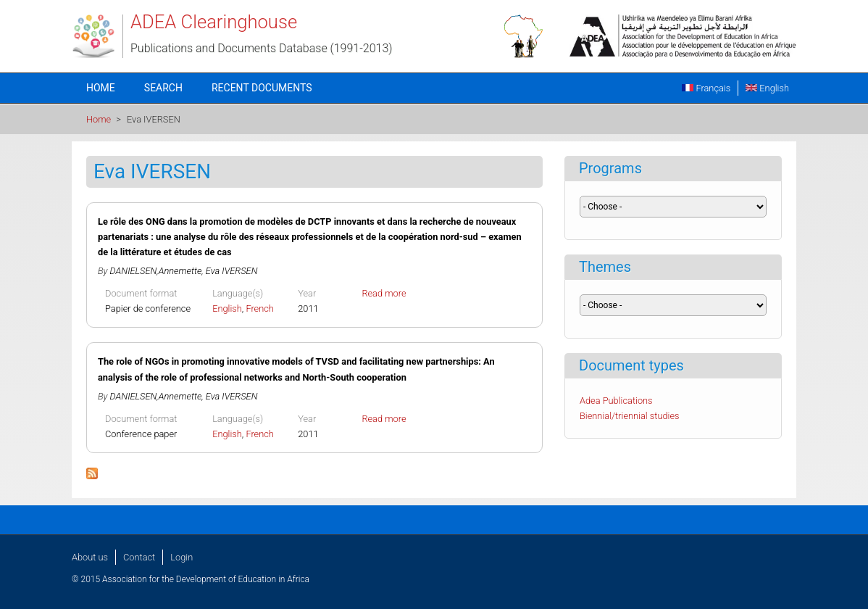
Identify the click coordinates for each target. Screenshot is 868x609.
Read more (384, 293)
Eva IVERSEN (232, 271)
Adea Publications (616, 401)
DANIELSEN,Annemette (156, 271)
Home (101, 88)
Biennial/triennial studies (630, 416)
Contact (139, 557)
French (260, 308)
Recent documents (262, 88)
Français (706, 88)
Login (181, 557)
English (767, 88)
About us (90, 557)
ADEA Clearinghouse (214, 22)
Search (163, 88)
